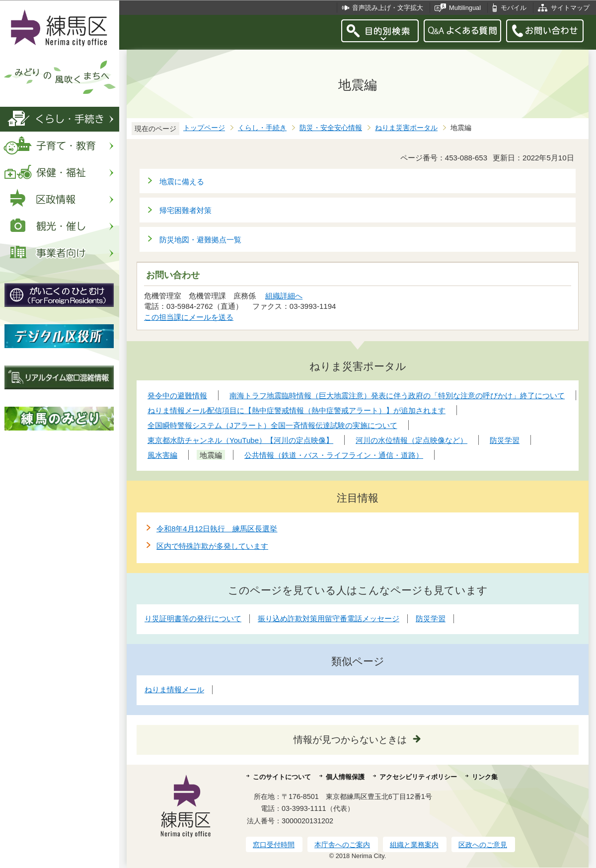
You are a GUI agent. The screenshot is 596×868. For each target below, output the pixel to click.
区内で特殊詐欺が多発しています (212, 546)
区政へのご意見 (483, 845)
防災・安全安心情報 (331, 128)
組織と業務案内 (414, 845)
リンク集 (485, 777)
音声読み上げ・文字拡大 (388, 8)
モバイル (514, 8)
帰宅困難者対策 (186, 210)
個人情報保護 (345, 777)
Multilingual (465, 8)
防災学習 (431, 618)
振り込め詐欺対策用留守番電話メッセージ (329, 618)
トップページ (204, 128)
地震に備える (182, 181)
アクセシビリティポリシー (418, 777)
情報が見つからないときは (350, 740)
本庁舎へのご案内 (342, 845)
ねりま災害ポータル (406, 128)
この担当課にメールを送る (189, 317)
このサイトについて (282, 777)
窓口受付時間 (274, 845)
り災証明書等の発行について (193, 618)
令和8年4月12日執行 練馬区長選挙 (217, 529)
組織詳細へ (284, 296)
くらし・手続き (262, 128)
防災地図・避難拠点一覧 (200, 240)
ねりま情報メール (174, 689)
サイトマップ (570, 8)
